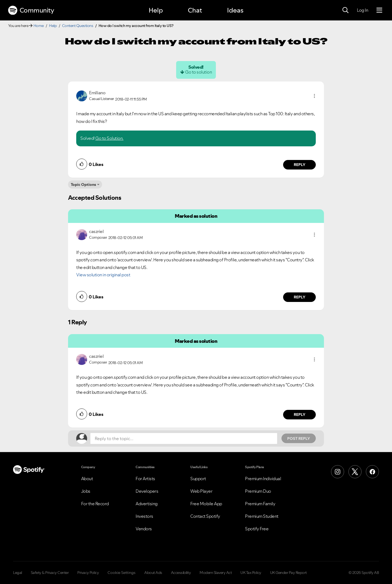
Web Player (201, 491)
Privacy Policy (88, 573)
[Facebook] (372, 472)
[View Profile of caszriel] (96, 231)
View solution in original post (103, 275)
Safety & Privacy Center (50, 573)
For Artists (145, 479)
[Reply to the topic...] (184, 438)
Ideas (235, 10)
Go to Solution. (109, 138)
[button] (314, 96)
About (87, 479)
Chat (195, 10)
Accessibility (181, 573)
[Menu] (379, 10)
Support (198, 479)
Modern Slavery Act (216, 573)
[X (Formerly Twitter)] (355, 472)
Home (39, 26)
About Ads (153, 573)
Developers (147, 491)
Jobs (86, 491)
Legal (18, 573)
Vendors (144, 529)
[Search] (345, 10)
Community (31, 10)
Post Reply (299, 438)
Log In (362, 10)
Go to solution (198, 72)
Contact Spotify (205, 516)
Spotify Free (257, 529)
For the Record (95, 504)
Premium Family (260, 504)
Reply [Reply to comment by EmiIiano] (300, 165)
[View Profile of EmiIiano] (97, 93)
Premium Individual (263, 479)
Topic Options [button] (83, 184)
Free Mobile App (206, 504)
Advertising (147, 504)
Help (156, 10)
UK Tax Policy (251, 573)
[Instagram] (338, 472)
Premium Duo (258, 491)
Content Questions (78, 26)
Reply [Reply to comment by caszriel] (300, 297)
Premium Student (262, 516)
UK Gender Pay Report (288, 573)
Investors (144, 516)
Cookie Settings (122, 573)
